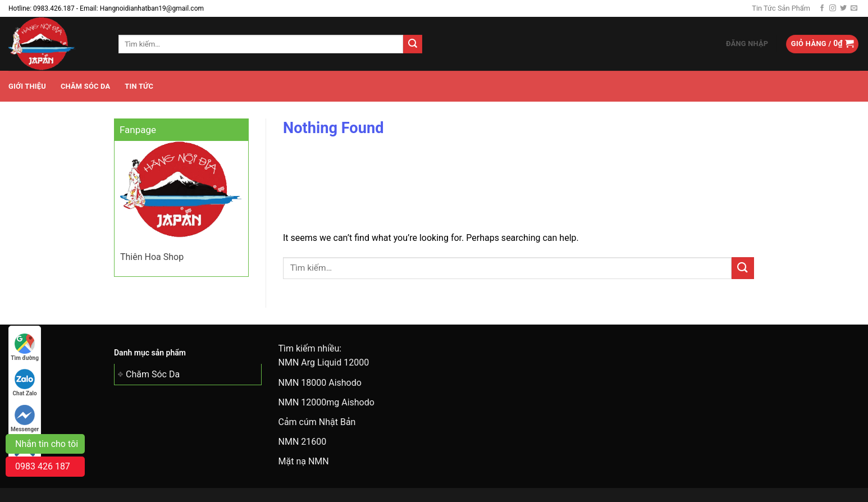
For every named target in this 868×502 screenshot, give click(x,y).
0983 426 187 (43, 466)
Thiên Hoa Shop (152, 257)
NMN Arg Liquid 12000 (324, 362)
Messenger (25, 419)
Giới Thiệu (27, 86)
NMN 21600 (303, 442)
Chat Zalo (25, 383)
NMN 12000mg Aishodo (326, 402)
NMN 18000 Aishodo (320, 383)
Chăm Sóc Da (85, 86)
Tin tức (139, 86)
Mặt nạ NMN (304, 461)
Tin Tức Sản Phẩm (781, 8)
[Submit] (413, 44)
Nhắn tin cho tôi (47, 444)
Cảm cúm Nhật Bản (317, 422)
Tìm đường (25, 347)
